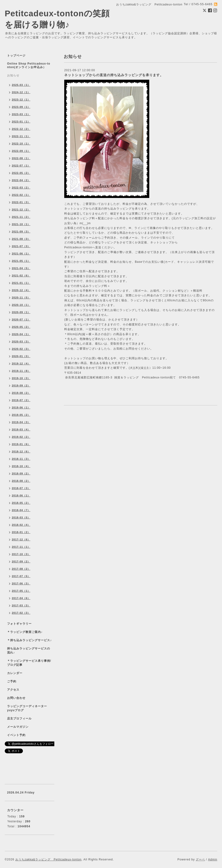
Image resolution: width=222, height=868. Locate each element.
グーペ (200, 859)
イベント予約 (16, 735)
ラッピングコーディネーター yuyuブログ (30, 708)
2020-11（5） (21, 298)
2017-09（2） (21, 561)
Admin (213, 859)
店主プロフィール (19, 719)
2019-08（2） (21, 393)
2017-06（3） (21, 583)
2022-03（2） (21, 188)
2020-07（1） (21, 320)
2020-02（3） (21, 349)
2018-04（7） (21, 510)
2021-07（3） (21, 246)
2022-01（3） (21, 202)
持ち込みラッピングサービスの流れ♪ (29, 651)
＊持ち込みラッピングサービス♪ (29, 640)
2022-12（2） (21, 129)
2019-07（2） (21, 400)
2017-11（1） (21, 547)
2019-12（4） (21, 364)
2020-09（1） (21, 312)
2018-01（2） (21, 532)
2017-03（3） (21, 605)
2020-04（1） (21, 334)
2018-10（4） (21, 466)
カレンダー (15, 673)
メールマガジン (18, 727)
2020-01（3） (21, 356)
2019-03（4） (21, 430)
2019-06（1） (21, 408)
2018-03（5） (21, 517)
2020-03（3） (21, 342)
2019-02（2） (21, 437)
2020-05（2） (21, 327)
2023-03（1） (21, 114)
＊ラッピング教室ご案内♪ (25, 632)
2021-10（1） (21, 224)
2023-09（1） (21, 107)
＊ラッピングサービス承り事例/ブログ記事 (29, 663)
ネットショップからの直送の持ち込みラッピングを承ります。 (114, 75)
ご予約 (12, 681)
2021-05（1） (21, 261)
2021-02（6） (21, 276)
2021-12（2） (21, 210)
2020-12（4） (21, 290)
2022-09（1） (21, 151)
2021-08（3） (21, 239)
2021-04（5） (21, 268)
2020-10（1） (21, 305)
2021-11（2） (21, 217)
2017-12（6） (21, 539)
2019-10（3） (21, 378)
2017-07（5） (21, 576)
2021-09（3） (21, 232)
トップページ (16, 56)
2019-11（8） (21, 371)
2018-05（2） (21, 503)
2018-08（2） (21, 481)
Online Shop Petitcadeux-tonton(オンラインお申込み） (29, 65)
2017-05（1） (21, 591)
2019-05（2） (21, 415)
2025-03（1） (21, 85)
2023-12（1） (21, 100)
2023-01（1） (21, 122)
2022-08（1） (21, 158)
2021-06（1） (21, 254)
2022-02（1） (21, 195)
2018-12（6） (21, 452)
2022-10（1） (21, 144)
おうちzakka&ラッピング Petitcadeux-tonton (48, 859)
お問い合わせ (16, 698)
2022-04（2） (21, 180)
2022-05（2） (21, 173)
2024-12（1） (21, 92)
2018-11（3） (21, 459)
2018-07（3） (21, 488)
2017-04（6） (21, 598)
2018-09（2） (21, 473)
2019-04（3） (21, 422)
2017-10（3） (21, 554)
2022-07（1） (21, 166)
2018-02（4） (21, 525)
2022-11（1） (21, 136)
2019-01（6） (21, 444)
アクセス (13, 690)
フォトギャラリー (19, 624)
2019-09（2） (21, 386)
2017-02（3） (21, 613)
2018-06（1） (21, 495)
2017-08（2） (21, 569)
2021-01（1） (21, 283)
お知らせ (13, 75)
